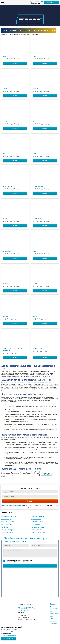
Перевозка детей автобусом (9, 516)
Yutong (5, 121)
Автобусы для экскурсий (38, 516)
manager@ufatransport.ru (10, 636)
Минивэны (53, 611)
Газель (35, 284)
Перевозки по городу (37, 519)
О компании (53, 623)
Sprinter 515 (37, 219)
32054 (5, 219)
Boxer (35, 251)
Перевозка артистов (36, 524)
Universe (36, 89)
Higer (35, 154)
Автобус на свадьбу (6, 519)
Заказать (15, 63)
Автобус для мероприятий (38, 533)
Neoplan (6, 89)
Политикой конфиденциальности (13, 505)
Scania (5, 56)
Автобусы (53, 606)
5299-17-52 (37, 121)
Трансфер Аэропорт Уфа (8, 527)
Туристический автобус (7, 533)
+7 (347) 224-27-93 (38, 2)
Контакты (53, 621)
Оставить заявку (30, 566)
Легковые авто (54, 614)
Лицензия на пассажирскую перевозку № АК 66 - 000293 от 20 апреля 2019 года (26, 609)
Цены (52, 619)
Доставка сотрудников (7, 524)
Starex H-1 (6, 316)
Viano (35, 316)
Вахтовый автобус (36, 530)
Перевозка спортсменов (37, 527)
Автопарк (53, 604)
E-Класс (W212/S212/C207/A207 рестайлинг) (14, 350)
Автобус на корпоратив (7, 522)
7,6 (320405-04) (38, 186)
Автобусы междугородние (8, 530)
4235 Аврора (7, 186)
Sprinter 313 (7, 251)
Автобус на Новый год (37, 522)
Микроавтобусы (55, 609)
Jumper (5, 284)
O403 (35, 56)
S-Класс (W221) (38, 349)
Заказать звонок (52, 3)
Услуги (52, 616)
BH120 (5, 154)
